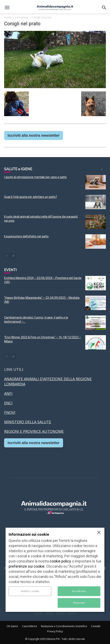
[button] (7, 8)
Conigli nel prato (22, 24)
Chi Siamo (12, 626)
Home (8, 17)
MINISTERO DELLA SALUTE (28, 422)
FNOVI (10, 412)
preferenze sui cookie (27, 566)
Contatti (96, 626)
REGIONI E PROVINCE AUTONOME (34, 431)
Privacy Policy (55, 631)
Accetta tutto (79, 591)
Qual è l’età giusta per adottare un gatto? (31, 197)
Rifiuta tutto (79, 603)
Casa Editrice (30, 626)
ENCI (8, 403)
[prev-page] (7, 256)
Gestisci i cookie (30, 591)
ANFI (8, 393)
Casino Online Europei (24, 455)
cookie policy (60, 561)
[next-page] (13, 256)
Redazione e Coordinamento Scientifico (64, 626)
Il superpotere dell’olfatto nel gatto (26, 236)
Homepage (22, 17)
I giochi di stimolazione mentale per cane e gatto (35, 177)
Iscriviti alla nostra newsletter (34, 135)
